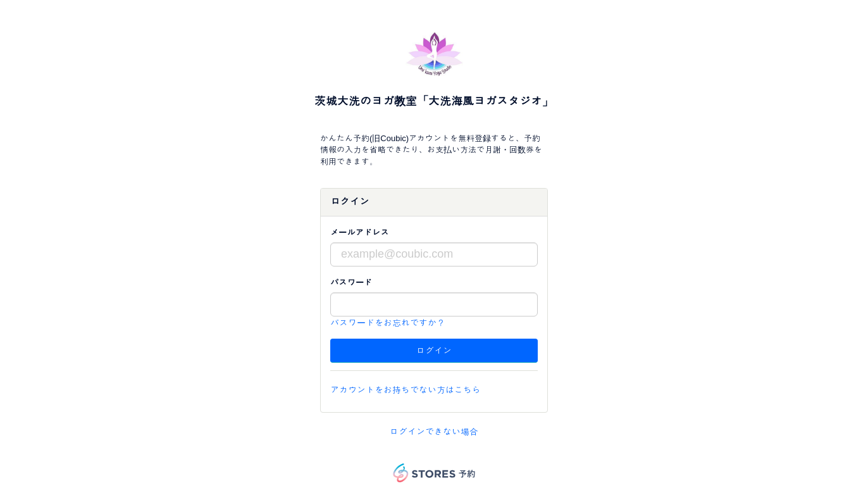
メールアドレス (360, 233)
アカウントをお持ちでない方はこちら (406, 390)
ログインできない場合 (434, 432)
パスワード (351, 283)
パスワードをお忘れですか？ (388, 323)
